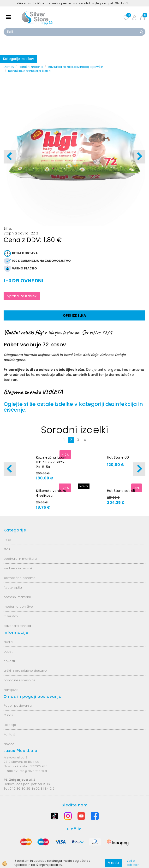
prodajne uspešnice (20, 680)
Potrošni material (31, 67)
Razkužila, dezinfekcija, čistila (29, 71)
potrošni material (17, 597)
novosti (9, 661)
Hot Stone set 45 (121, 491)
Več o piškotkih (133, 863)
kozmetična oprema (20, 578)
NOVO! (84, 486)
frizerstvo (11, 616)
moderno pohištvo (18, 607)
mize (7, 539)
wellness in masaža (19, 568)
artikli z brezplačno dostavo (25, 671)
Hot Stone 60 (118, 457)
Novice (9, 744)
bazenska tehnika (17, 626)
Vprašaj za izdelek (22, 296)
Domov (9, 67)
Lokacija (10, 725)
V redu (113, 863)
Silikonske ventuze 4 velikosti (51, 493)
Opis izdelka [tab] (74, 315)
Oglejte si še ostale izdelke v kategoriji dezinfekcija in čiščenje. (73, 407)
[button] (139, 157)
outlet (8, 651)
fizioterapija (13, 587)
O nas (8, 715)
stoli (7, 549)
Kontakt (9, 734)
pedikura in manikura (20, 559)
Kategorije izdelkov (19, 59)
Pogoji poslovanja (18, 706)
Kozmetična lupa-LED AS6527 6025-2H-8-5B (51, 462)
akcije (8, 642)
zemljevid (11, 690)
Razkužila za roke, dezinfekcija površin (76, 67)
